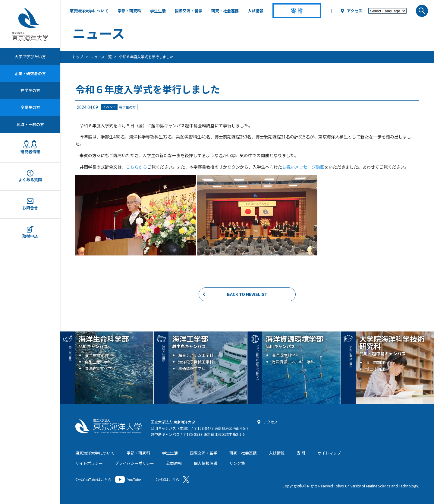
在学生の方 (30, 90)
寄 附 (301, 453)
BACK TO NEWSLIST (247, 294)
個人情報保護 (206, 463)
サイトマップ (329, 453)
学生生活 (158, 11)
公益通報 (174, 463)
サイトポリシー (89, 463)
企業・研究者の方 (30, 73)
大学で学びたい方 (30, 57)
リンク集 (237, 463)
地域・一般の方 (30, 124)
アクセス (355, 11)
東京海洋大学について (89, 11)
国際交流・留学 (189, 11)
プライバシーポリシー (134, 463)
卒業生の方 (30, 107)
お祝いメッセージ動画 (303, 167)
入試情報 (256, 11)
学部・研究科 (129, 11)
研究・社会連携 (225, 11)
